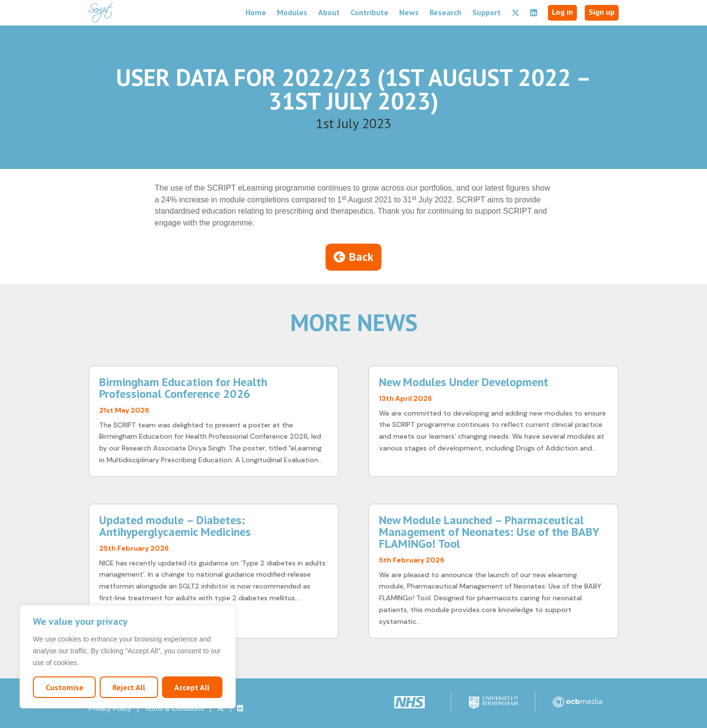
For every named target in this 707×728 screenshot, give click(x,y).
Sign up (602, 12)
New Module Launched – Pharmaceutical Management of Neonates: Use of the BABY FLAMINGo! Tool (489, 532)
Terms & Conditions (174, 708)
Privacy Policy (110, 708)
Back (361, 257)
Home (256, 12)
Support (487, 12)
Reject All (129, 687)
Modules (292, 12)
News (409, 12)
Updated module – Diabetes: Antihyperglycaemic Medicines (175, 526)
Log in (562, 12)
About (329, 12)
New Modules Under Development (464, 382)
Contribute (369, 12)
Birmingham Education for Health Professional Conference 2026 (183, 388)
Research (446, 12)
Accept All (192, 687)
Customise (65, 687)
